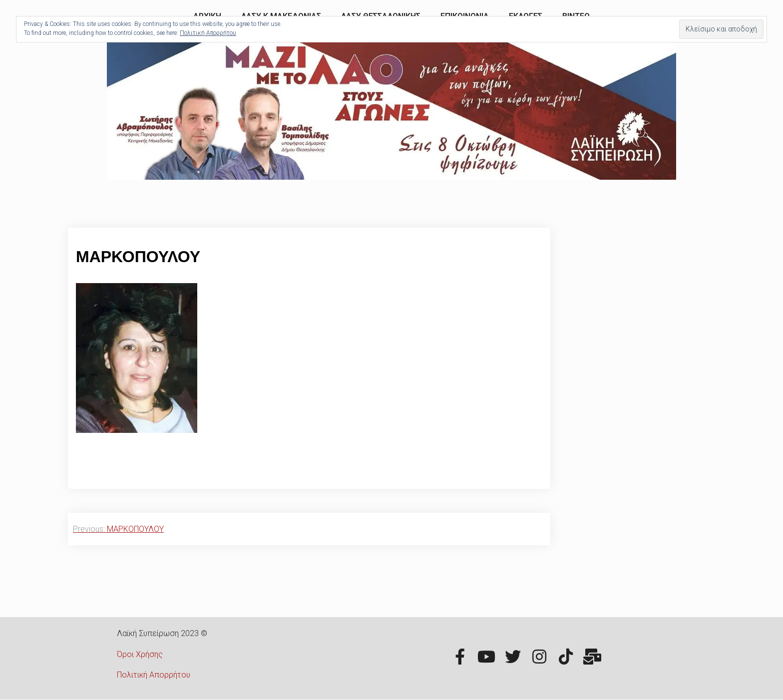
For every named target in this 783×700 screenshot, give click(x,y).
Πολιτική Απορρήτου (154, 675)
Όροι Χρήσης (140, 654)
